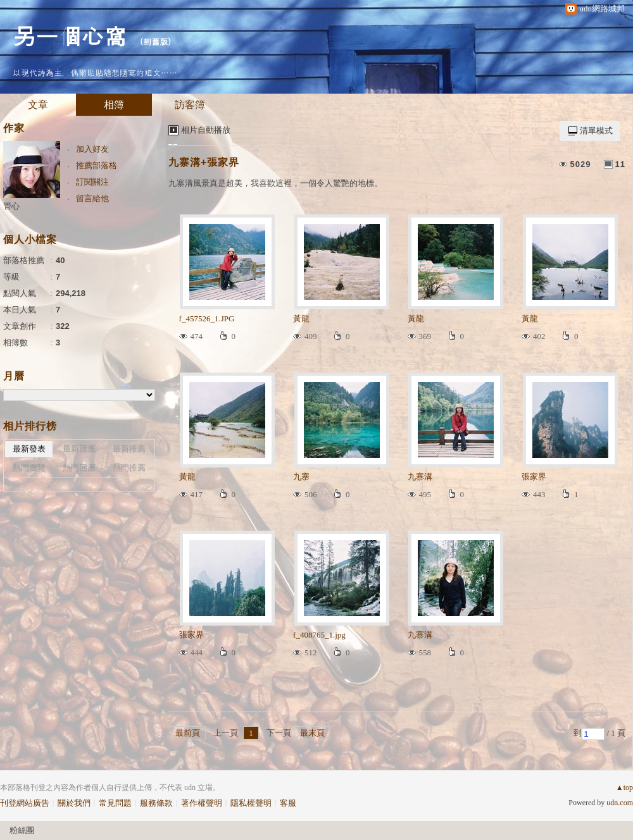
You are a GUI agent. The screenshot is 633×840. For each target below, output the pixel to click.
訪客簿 (190, 105)
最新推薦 (129, 449)
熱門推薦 (129, 468)
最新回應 (79, 449)
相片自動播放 (206, 130)
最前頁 (188, 733)
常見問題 (115, 803)
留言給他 (92, 198)
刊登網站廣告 (25, 803)
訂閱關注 (92, 182)
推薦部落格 (97, 165)
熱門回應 (79, 468)
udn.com (620, 803)
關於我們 (74, 803)
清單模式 (596, 131)
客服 (288, 803)
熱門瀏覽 (29, 468)
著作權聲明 (202, 803)
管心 (11, 206)
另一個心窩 (70, 35)
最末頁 (312, 733)
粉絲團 (22, 830)
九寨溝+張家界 (204, 162)
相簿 (114, 105)
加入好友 (92, 149)
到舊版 (155, 41)
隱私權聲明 (251, 803)
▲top (624, 787)
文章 (38, 105)
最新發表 (29, 449)
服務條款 (156, 803)
